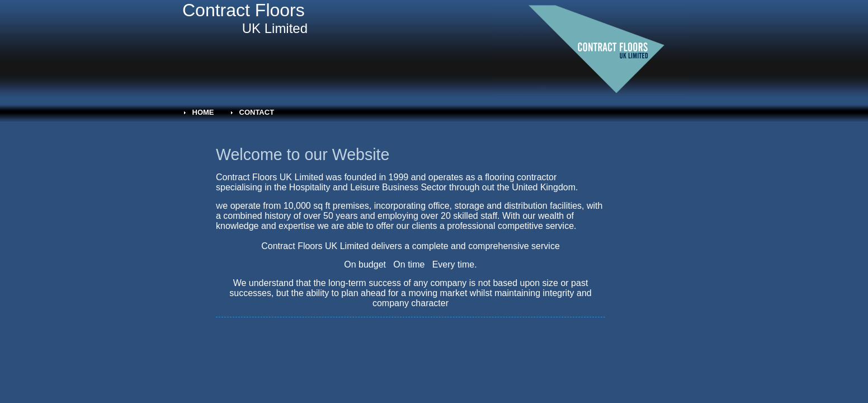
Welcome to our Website (303, 154)
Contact (257, 112)
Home (203, 112)
